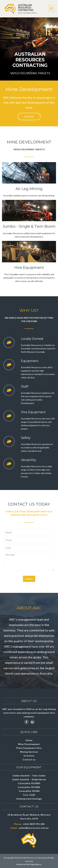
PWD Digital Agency (34, 864)
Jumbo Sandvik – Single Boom (29, 779)
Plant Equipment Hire (29, 748)
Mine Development (29, 744)
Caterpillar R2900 (29, 791)
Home (29, 740)
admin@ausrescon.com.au (34, 828)
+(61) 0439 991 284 (34, 824)
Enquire (29, 117)
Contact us (29, 759)
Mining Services (29, 752)
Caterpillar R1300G (29, 783)
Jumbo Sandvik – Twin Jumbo (29, 776)
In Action (29, 756)
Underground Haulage (29, 799)
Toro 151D (29, 795)
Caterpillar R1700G (29, 787)
